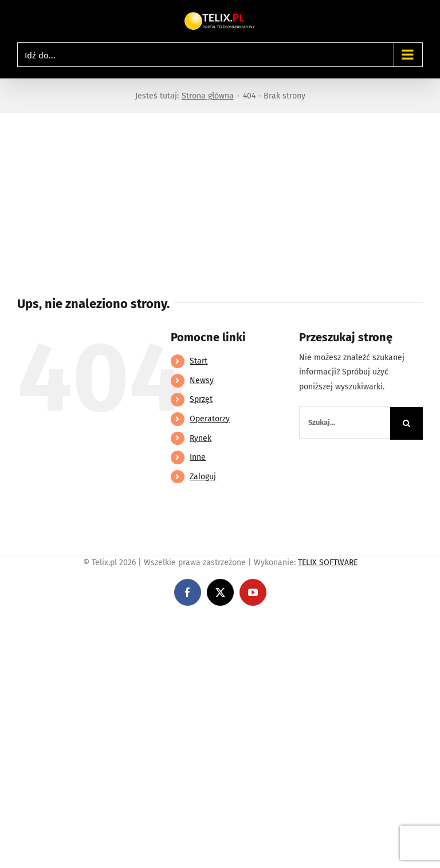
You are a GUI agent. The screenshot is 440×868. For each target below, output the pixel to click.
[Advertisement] (220, 199)
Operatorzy (210, 419)
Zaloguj (203, 477)
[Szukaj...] (345, 422)
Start (199, 361)
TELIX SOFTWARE (328, 563)
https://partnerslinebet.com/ (213, 624)
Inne (198, 457)
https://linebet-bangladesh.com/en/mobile (79, 624)
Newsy (202, 380)
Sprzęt (201, 399)
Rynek (201, 438)
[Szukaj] (406, 423)
